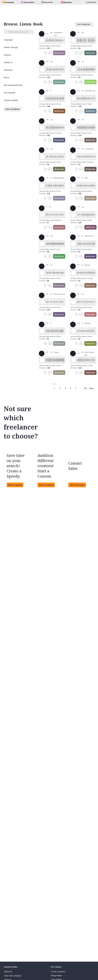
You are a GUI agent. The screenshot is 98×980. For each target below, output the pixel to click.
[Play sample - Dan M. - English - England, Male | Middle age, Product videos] (42, 186)
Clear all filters (12, 109)
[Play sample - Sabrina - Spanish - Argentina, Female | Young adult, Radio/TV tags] (73, 331)
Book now (59, 53)
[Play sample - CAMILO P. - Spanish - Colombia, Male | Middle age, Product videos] (73, 244)
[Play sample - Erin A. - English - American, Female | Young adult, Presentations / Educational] (42, 244)
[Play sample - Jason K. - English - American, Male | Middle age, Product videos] (42, 128)
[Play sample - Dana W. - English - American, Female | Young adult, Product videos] (73, 215)
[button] (55, 40)
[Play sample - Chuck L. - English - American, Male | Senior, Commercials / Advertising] (42, 98)
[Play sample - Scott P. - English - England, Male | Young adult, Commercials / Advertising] (73, 273)
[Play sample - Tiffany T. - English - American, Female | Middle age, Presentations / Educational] (73, 157)
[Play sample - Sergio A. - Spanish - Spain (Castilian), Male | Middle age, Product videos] (42, 331)
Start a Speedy (15, 485)
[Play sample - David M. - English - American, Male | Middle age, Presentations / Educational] (42, 157)
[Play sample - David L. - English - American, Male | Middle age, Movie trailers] (73, 40)
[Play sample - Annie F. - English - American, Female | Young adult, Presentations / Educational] (42, 302)
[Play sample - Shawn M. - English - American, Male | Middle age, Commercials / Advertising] (42, 69)
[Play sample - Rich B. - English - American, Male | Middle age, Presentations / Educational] (73, 69)
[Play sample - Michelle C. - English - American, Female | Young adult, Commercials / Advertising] (73, 128)
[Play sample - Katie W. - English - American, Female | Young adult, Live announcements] (73, 98)
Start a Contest (46, 485)
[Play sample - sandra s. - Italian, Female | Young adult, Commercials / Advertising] (42, 273)
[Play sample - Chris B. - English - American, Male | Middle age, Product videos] (73, 302)
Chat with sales (77, 485)
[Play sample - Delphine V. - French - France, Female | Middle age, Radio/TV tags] (42, 360)
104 (85, 388)
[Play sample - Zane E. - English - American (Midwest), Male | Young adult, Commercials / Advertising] (73, 360)
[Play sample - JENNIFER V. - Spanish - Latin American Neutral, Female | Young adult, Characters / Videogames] (73, 186)
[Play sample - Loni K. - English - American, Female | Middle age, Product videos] (42, 40)
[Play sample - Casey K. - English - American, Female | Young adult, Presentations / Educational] (42, 215)
